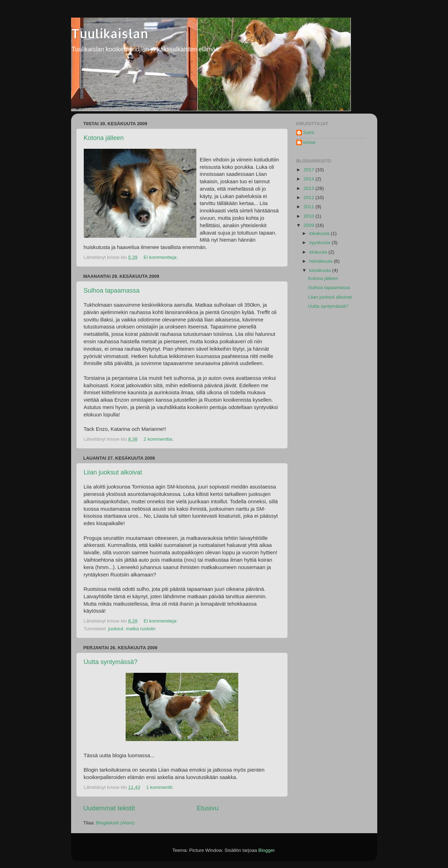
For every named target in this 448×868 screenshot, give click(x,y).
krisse (310, 142)
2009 (309, 225)
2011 (309, 207)
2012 (309, 197)
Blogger (266, 850)
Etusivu (208, 808)
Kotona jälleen (104, 138)
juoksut (116, 629)
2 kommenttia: (159, 439)
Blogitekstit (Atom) (115, 823)
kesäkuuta (321, 270)
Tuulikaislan (110, 33)
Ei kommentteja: (161, 257)
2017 (309, 170)
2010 (309, 216)
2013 (309, 188)
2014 (309, 179)
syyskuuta (321, 242)
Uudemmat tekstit (109, 808)
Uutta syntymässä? (111, 662)
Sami (309, 132)
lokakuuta (320, 233)
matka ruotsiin (141, 629)
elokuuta (319, 252)
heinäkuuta (322, 261)
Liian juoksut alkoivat (113, 472)
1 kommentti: (160, 787)
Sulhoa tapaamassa (112, 291)
